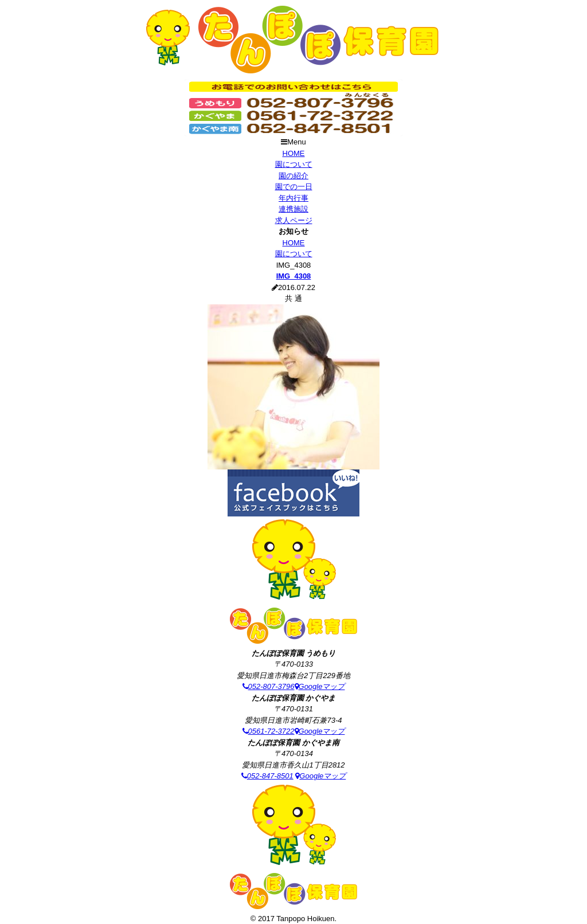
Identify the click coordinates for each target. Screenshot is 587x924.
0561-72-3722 (269, 731)
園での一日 (294, 187)
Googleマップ (320, 686)
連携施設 (293, 209)
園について (294, 164)
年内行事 (293, 198)
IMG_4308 (294, 276)
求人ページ (294, 220)
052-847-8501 (267, 776)
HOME (294, 153)
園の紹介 (293, 176)
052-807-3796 (269, 686)
